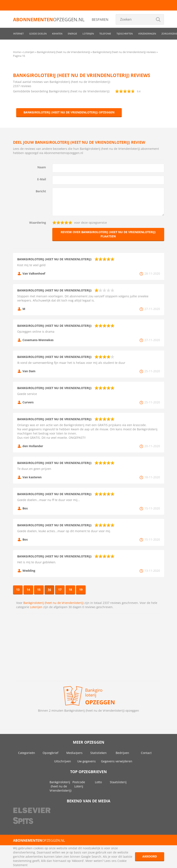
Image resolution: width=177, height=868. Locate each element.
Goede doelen (38, 34)
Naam (42, 167)
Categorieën (27, 753)
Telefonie (105, 34)
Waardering (38, 223)
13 (18, 590)
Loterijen (88, 34)
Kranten (57, 34)
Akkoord (150, 856)
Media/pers (74, 753)
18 (70, 590)
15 (39, 590)
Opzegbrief (50, 753)
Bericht (41, 191)
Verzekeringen (147, 34)
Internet (18, 34)
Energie (72, 34)
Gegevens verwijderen (117, 761)
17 (60, 590)
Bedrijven (122, 753)
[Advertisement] (89, 647)
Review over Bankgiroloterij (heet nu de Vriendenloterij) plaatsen (108, 234)
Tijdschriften (125, 34)
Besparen (100, 20)
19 (81, 590)
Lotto (98, 782)
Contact (146, 753)
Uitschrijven (63, 761)
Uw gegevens (87, 761)
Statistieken (98, 753)
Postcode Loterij (79, 784)
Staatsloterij (118, 782)
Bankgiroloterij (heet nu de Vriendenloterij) (53, 603)
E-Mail (42, 179)
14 (28, 590)
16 (49, 590)
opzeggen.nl (49, 19)
